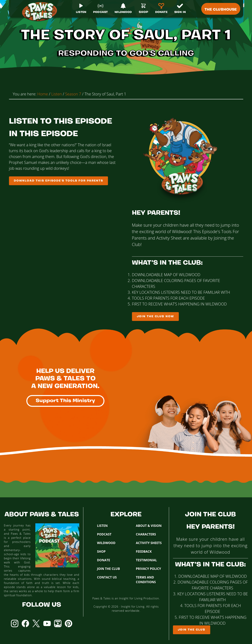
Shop (101, 551)
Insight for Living (133, 607)
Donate (104, 560)
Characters (146, 534)
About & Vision (149, 526)
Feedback (144, 551)
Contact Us (107, 577)
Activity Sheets (149, 543)
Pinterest (69, 623)
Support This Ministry (65, 401)
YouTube (47, 623)
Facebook (25, 623)
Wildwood (106, 543)
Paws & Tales (41, 12)
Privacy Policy (148, 569)
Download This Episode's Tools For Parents (58, 181)
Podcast (104, 534)
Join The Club (108, 569)
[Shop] (144, 10)
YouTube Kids (58, 623)
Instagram (15, 623)
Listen (102, 526)
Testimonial (146, 560)
